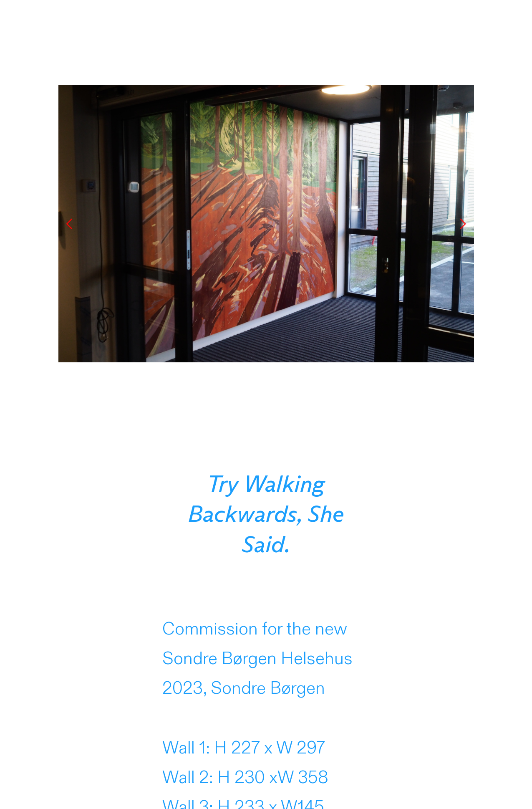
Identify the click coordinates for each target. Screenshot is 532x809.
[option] (266, 224)
